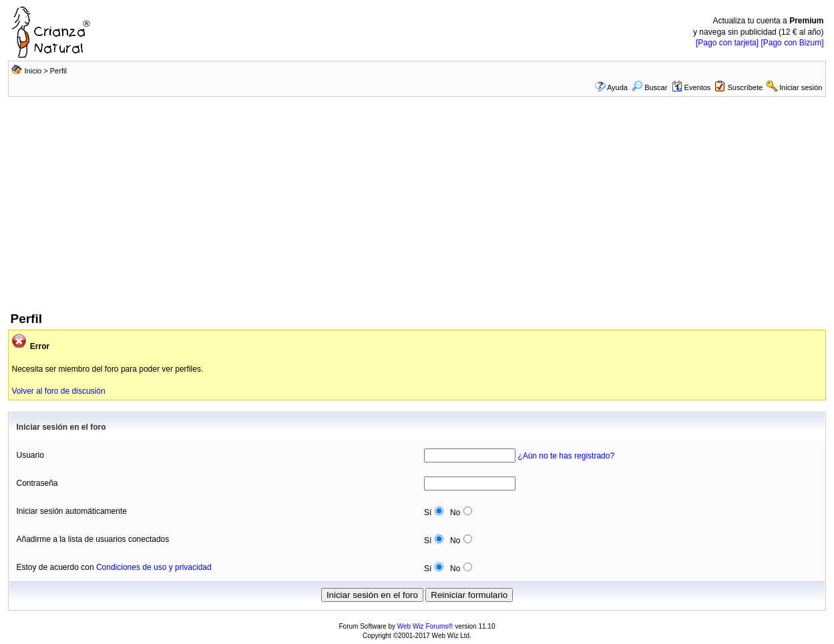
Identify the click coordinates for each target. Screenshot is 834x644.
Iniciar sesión (801, 87)
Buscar (649, 87)
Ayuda (617, 87)
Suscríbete (746, 87)
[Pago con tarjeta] (727, 43)
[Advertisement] (417, 210)
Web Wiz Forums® (425, 626)
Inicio (33, 71)
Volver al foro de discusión (58, 391)
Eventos (691, 87)
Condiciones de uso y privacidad (154, 567)
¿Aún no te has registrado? (566, 456)
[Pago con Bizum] (792, 43)
